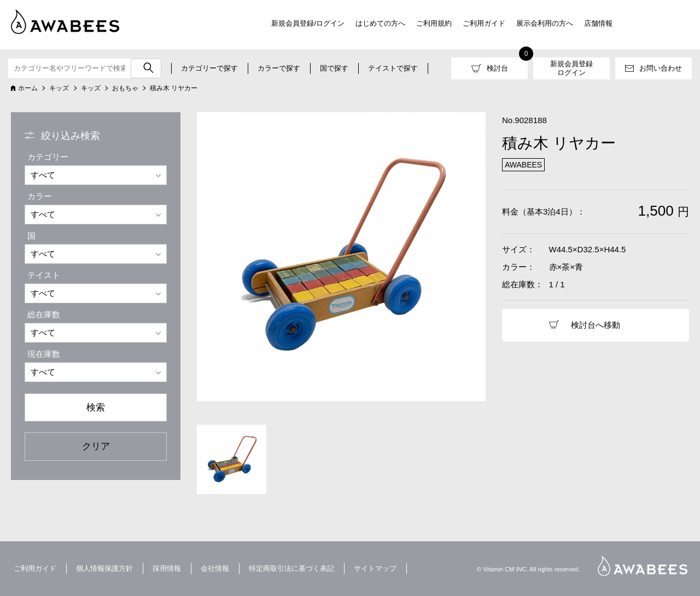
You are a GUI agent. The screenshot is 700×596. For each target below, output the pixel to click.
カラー (40, 196)
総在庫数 (44, 314)
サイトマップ (375, 568)
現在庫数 (44, 354)
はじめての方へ (380, 23)
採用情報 (167, 568)
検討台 (497, 68)
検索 (96, 407)
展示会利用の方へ (545, 23)
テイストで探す (393, 68)
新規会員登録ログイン (571, 68)
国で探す (334, 68)
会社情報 (215, 568)
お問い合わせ (661, 68)
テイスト (44, 275)
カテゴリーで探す (209, 68)
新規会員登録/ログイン (308, 23)
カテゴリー (48, 157)
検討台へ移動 (596, 325)
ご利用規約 (434, 23)
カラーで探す (279, 68)
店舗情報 (598, 23)
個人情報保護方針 (104, 568)
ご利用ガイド (484, 23)
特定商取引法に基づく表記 (291, 568)
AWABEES (643, 566)
